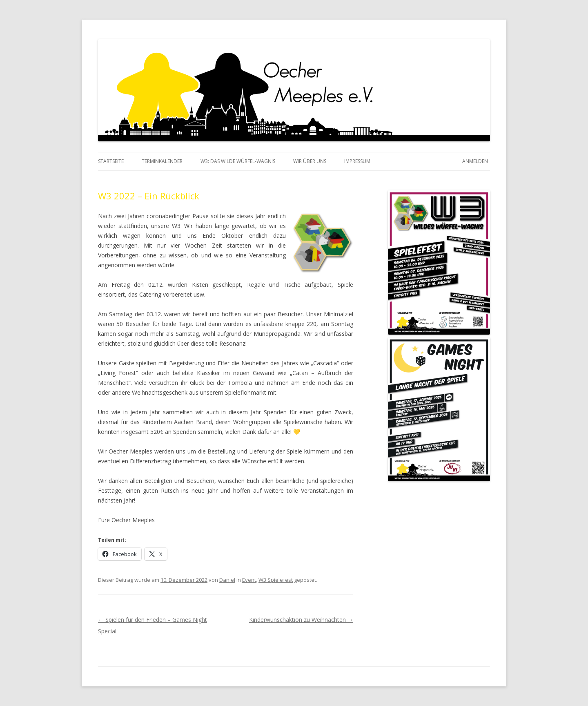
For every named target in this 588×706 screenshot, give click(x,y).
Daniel (227, 580)
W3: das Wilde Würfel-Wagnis (238, 161)
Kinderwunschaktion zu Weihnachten (301, 620)
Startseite (111, 161)
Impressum (357, 161)
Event (249, 580)
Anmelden (475, 161)
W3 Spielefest (276, 580)
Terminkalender (162, 161)
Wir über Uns (310, 161)
